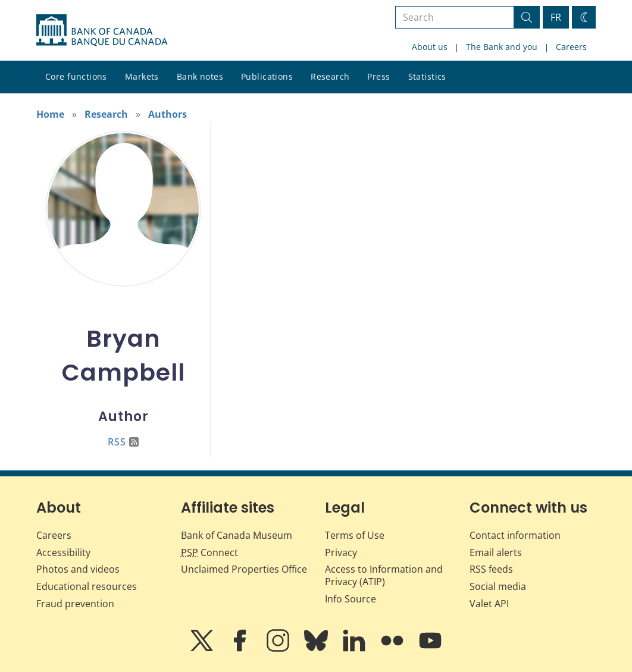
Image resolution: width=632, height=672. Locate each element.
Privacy (341, 552)
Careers (571, 47)
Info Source (351, 599)
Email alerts (496, 552)
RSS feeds (491, 569)
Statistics (427, 76)
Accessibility (63, 552)
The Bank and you (502, 47)
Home (50, 114)
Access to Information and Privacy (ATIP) (384, 575)
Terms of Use (355, 535)
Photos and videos (78, 569)
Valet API (489, 604)
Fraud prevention (75, 604)
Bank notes (200, 76)
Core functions (76, 76)
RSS (123, 442)
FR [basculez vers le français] (556, 17)
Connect (209, 552)
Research (330, 76)
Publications (267, 76)
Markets (142, 76)
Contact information (515, 535)
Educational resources (87, 586)
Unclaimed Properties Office (244, 569)
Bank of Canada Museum (237, 535)
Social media (498, 586)
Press (378, 76)
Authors (168, 114)
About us (430, 47)
